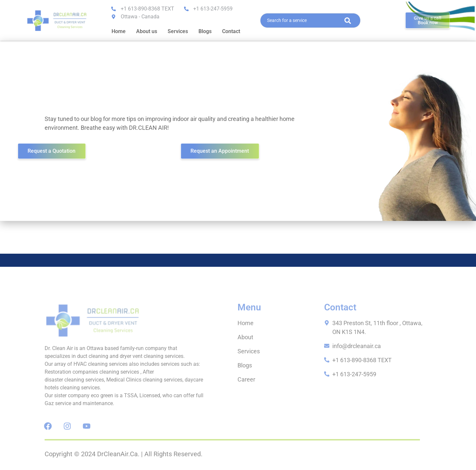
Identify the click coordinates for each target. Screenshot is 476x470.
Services (178, 31)
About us (147, 31)
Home (119, 31)
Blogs (205, 31)
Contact (231, 31)
